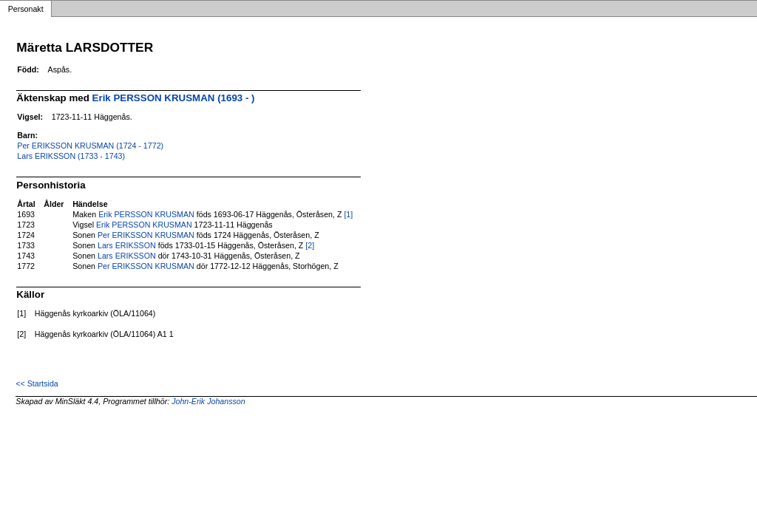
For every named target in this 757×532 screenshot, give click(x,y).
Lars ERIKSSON (127, 245)
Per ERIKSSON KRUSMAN (146, 235)
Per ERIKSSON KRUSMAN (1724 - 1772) (90, 146)
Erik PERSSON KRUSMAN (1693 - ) (174, 98)
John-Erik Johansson (208, 401)
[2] (310, 245)
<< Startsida (37, 383)
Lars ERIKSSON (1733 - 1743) (71, 156)
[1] (348, 214)
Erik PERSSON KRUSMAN (146, 214)
